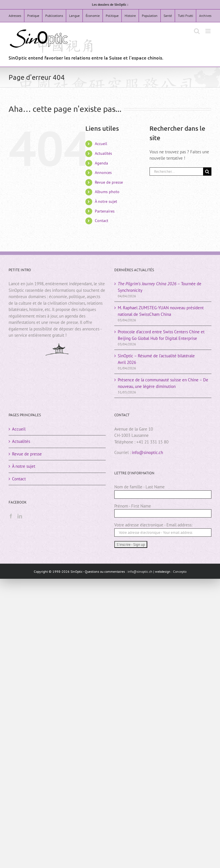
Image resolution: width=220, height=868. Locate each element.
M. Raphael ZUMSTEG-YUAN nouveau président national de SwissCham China (161, 311)
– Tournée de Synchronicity (160, 287)
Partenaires (105, 211)
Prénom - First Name (133, 506)
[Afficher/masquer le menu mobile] (208, 31)
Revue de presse (109, 182)
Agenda (101, 163)
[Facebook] (11, 516)
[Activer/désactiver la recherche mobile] (197, 31)
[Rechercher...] (176, 172)
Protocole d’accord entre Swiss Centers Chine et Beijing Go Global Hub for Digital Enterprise (161, 335)
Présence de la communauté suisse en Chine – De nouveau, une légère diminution (163, 383)
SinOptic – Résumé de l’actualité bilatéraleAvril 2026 (156, 359)
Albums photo (107, 192)
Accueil (101, 144)
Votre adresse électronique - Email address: (153, 525)
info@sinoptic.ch (147, 452)
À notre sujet (106, 201)
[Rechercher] (207, 172)
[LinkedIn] (20, 516)
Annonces (103, 173)
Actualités (103, 153)
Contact (102, 221)
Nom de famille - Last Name (140, 487)
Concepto (180, 571)
